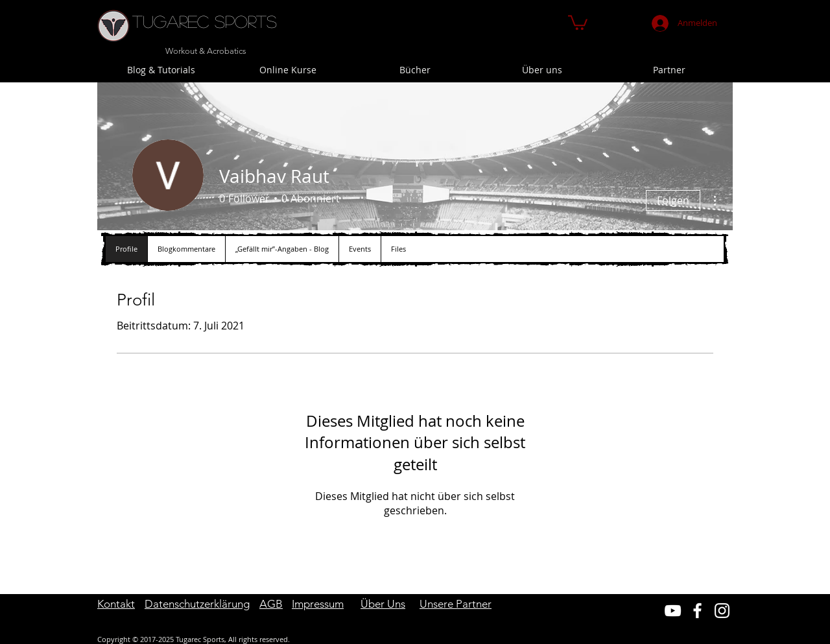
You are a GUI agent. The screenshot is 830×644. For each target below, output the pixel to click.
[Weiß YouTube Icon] (673, 611)
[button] (578, 22)
